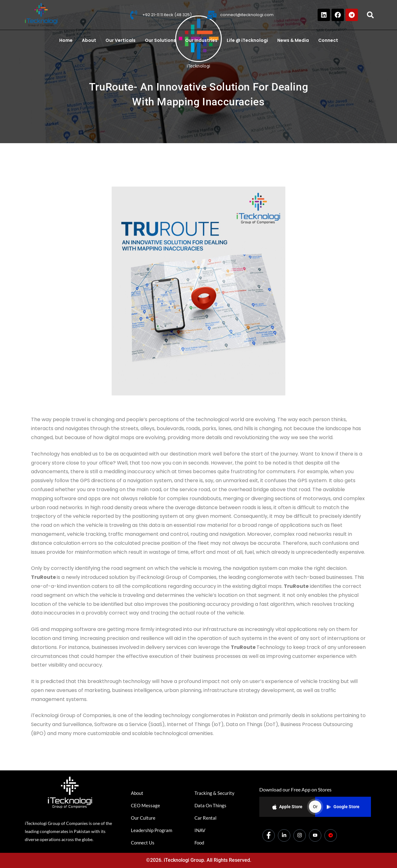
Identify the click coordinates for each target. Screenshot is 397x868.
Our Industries (201, 40)
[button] (370, 15)
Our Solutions (160, 40)
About (89, 40)
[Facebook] (269, 835)
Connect (328, 40)
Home (66, 40)
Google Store (343, 807)
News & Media (293, 40)
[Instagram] (300, 835)
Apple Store (287, 807)
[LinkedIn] (284, 835)
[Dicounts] (331, 835)
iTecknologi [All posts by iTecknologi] (198, 66)
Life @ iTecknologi (247, 40)
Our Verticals (120, 40)
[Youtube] (315, 835)
